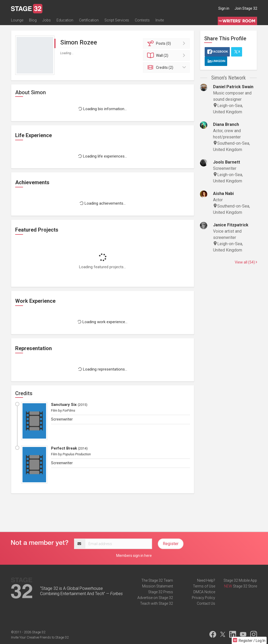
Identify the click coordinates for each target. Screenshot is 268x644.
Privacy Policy (203, 598)
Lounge (17, 20)
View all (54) (246, 262)
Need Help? (206, 580)
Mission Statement (158, 586)
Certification (89, 20)
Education (65, 20)
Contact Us (206, 603)
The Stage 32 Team (157, 580)
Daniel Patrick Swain (233, 87)
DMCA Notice (204, 592)
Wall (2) (167, 55)
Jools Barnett (227, 162)
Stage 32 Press (161, 592)
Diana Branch (226, 124)
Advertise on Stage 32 (155, 598)
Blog (33, 20)
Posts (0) (167, 43)
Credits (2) (167, 68)
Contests (142, 20)
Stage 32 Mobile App (240, 580)
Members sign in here (134, 556)
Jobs (47, 20)
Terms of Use (204, 586)
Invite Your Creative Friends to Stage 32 (40, 637)
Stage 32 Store (245, 586)
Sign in (224, 8)
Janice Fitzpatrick (231, 225)
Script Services (117, 20)
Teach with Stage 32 (157, 603)
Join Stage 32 (246, 8)
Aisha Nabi (223, 194)
